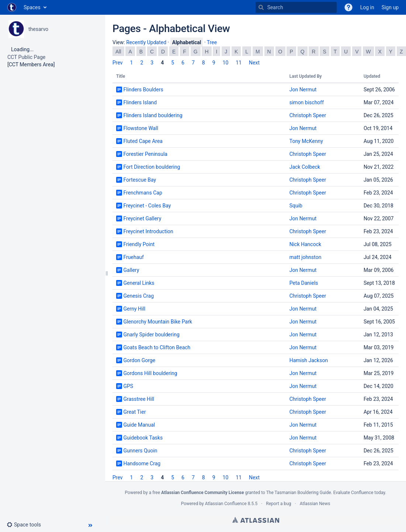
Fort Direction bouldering (152, 167)
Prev (118, 63)
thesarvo (38, 29)
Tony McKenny (306, 141)
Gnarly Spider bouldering (151, 335)
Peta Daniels (304, 283)
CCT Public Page (26, 57)
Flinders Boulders (143, 90)
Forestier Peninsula (145, 154)
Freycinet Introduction (148, 231)
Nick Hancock (305, 244)
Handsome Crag (142, 463)
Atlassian (256, 520)
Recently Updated (146, 42)
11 (239, 63)
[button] (348, 7)
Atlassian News (315, 504)
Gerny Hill (134, 309)
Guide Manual (139, 425)
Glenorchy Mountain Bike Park (157, 322)
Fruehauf (133, 257)
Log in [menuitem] (367, 7)
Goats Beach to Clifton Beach (157, 347)
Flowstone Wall (141, 128)
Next (254, 63)
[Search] (261, 7)
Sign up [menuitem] (390, 7)
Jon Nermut (303, 90)
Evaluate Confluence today (359, 493)
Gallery (131, 270)
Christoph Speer (308, 115)
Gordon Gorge (139, 360)
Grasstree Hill (139, 399)
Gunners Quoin (140, 451)
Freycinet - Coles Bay (147, 206)
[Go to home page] (12, 7)
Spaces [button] (32, 7)
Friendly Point (139, 244)
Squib (296, 206)
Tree (212, 42)
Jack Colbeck (305, 167)
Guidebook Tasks (143, 438)
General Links (139, 283)
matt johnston (306, 257)
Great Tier (134, 412)
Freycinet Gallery (142, 218)
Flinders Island (140, 102)
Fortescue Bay (140, 180)
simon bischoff (307, 102)
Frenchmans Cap (143, 193)
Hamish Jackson (309, 360)
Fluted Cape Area (143, 141)
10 (226, 63)
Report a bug (278, 504)
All (118, 52)
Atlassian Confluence (226, 504)
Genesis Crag (138, 296)
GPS (128, 386)
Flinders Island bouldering (153, 115)
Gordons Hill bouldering (150, 373)
